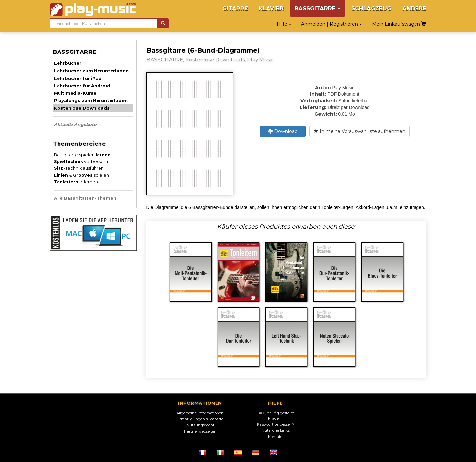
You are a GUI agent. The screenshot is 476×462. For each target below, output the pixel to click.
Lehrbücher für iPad (78, 78)
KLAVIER (271, 8)
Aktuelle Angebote (75, 124)
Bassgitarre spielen (82, 155)
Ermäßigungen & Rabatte (200, 419)
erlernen (76, 182)
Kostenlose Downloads (82, 108)
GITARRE (235, 8)
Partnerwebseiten (200, 431)
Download (283, 131)
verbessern (81, 162)
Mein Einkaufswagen (399, 24)
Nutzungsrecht (200, 425)
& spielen (81, 175)
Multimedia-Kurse (75, 93)
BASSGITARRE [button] (317, 8)
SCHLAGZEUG (371, 8)
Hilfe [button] (284, 24)
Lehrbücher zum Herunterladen (91, 71)
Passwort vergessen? (276, 424)
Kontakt (275, 437)
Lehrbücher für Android (82, 86)
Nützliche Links (276, 430)
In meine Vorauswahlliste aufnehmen (359, 131)
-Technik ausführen (79, 168)
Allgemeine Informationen (200, 413)
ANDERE (414, 8)
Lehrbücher (68, 63)
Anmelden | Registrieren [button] (332, 24)
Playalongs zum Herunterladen (91, 100)
